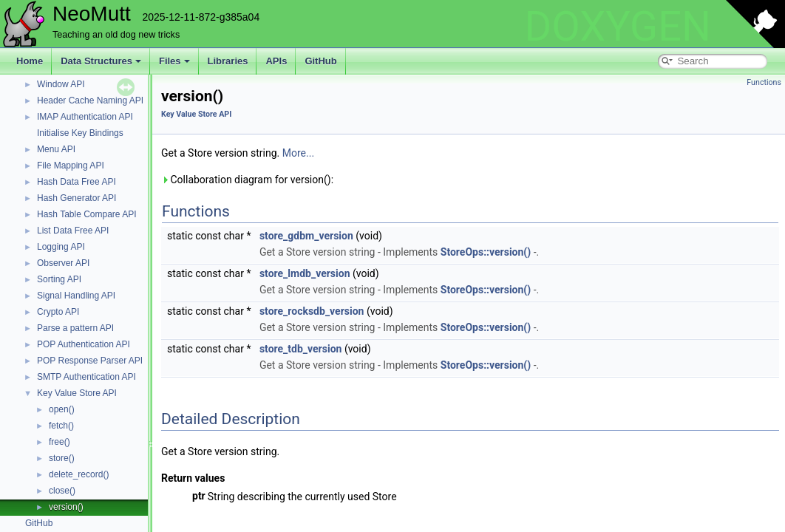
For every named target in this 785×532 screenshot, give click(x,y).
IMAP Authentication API (85, 117)
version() (66, 507)
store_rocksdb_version (312, 311)
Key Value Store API (77, 393)
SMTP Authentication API (86, 377)
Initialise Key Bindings (80, 133)
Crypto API (58, 312)
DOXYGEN (618, 27)
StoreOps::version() (486, 252)
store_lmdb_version (305, 273)
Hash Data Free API (77, 182)
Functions (764, 82)
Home (30, 61)
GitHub (320, 61)
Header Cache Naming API (90, 100)
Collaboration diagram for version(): (247, 180)
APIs (276, 61)
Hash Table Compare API (87, 214)
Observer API (63, 263)
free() (60, 442)
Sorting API (59, 279)
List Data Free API (73, 231)
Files (174, 61)
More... (298, 153)
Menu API (56, 149)
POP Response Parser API (90, 361)
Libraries (228, 61)
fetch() (61, 426)
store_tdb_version (301, 349)
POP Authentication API (84, 344)
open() (62, 409)
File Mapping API (71, 166)
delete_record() (79, 474)
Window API (61, 84)
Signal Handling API (76, 296)
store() (62, 458)
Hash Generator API (77, 198)
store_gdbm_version (306, 236)
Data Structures (101, 61)
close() (62, 491)
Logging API (61, 247)
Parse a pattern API (75, 328)
